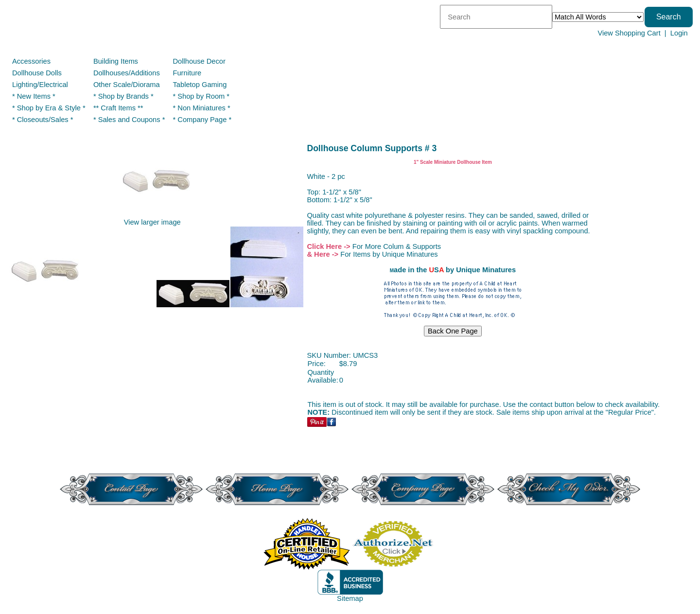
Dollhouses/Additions (127, 73)
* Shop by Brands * (123, 96)
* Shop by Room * (201, 96)
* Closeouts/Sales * (43, 120)
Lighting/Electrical (41, 85)
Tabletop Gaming (200, 85)
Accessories (31, 61)
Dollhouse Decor (199, 61)
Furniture (187, 73)
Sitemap (350, 598)
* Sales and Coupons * (129, 120)
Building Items (116, 61)
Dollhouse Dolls (37, 73)
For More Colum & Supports (397, 246)
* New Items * (34, 96)
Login (679, 33)
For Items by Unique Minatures (389, 254)
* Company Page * (202, 120)
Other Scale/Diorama (127, 85)
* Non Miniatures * (202, 108)
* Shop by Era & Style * (49, 108)
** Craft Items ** (118, 108)
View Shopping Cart (629, 33)
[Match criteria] (598, 17)
